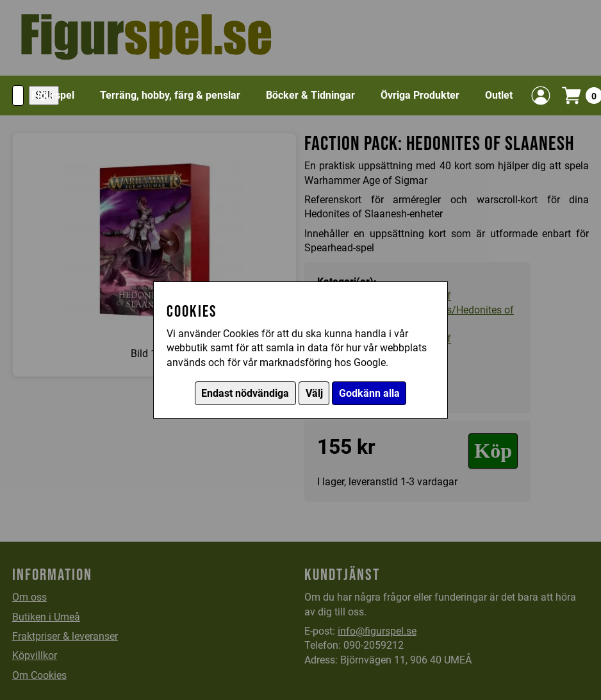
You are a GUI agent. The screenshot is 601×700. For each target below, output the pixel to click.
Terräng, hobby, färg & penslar (170, 95)
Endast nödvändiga (245, 393)
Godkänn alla (369, 393)
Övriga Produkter (420, 95)
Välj (314, 393)
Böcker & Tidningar (310, 95)
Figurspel (53, 95)
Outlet (499, 95)
